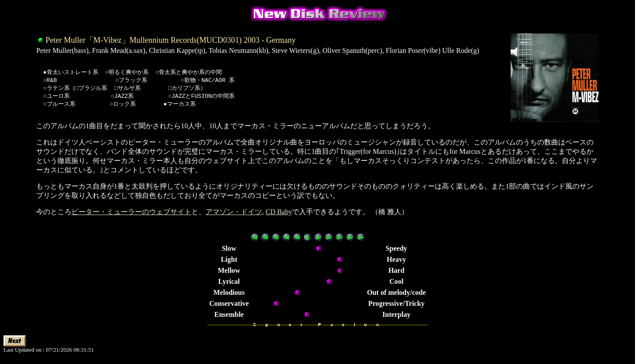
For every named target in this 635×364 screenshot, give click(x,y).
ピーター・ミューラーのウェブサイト (131, 215)
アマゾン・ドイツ (234, 215)
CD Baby (279, 215)
